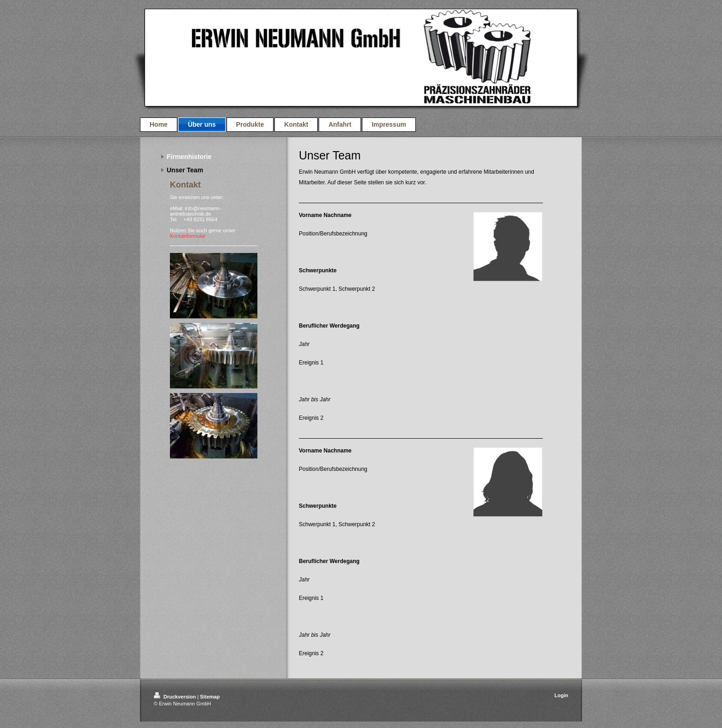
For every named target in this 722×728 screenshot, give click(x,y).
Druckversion (175, 697)
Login (561, 695)
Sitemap (210, 697)
